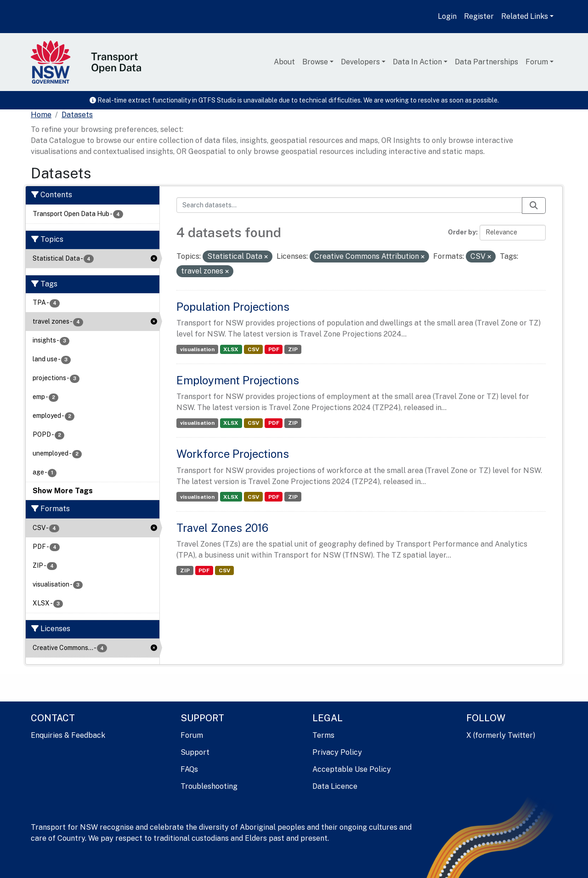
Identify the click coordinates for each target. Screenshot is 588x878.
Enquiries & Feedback (68, 735)
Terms (323, 735)
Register (479, 16)
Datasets (77, 115)
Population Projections (233, 307)
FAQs (189, 769)
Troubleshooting (209, 786)
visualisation (197, 349)
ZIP (293, 349)
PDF (274, 349)
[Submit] (534, 205)
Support (195, 752)
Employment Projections (238, 380)
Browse (315, 62)
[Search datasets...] (349, 205)
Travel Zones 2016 (222, 528)
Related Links (525, 16)
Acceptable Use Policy (352, 769)
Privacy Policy (337, 752)
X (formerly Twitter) (501, 735)
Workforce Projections (233, 454)
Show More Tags (63, 491)
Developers (360, 62)
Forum (537, 62)
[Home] (41, 115)
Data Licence (335, 786)
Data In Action (417, 62)
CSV (253, 349)
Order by (462, 232)
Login (447, 16)
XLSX (231, 349)
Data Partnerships (486, 62)
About (284, 62)
